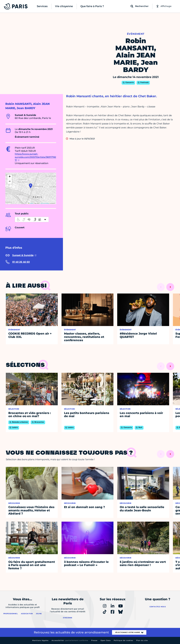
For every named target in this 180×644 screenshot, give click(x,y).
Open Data (106, 640)
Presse (94, 640)
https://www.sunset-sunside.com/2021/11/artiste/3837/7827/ (35, 157)
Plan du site (142, 640)
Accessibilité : (70, 640)
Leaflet (31, 203)
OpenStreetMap (45, 203)
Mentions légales (40, 640)
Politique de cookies (123, 640)
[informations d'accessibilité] (32, 219)
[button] (31, 186)
